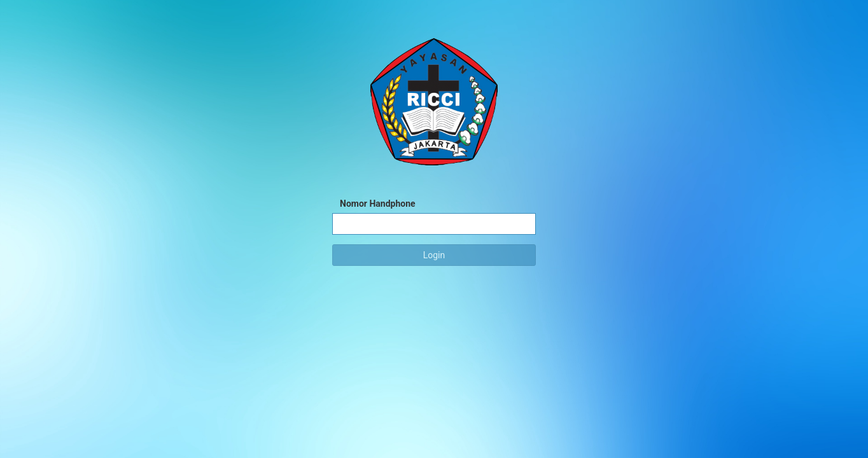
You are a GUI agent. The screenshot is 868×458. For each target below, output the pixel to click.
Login (434, 255)
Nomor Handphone (378, 204)
